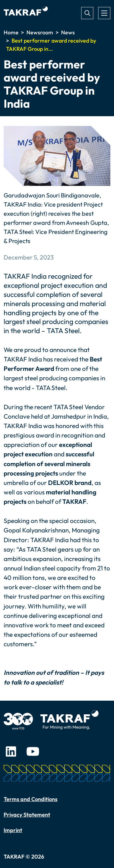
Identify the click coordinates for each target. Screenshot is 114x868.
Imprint (13, 830)
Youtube (33, 751)
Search (87, 13)
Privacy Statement (27, 815)
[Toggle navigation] (104, 13)
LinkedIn (11, 751)
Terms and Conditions (31, 799)
